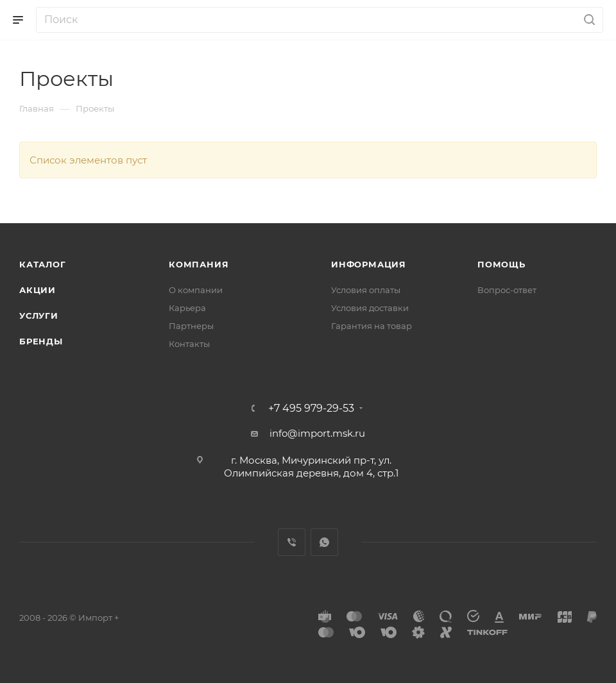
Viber (292, 542)
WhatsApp (324, 542)
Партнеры (191, 326)
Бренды (41, 341)
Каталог (43, 264)
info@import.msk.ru (317, 433)
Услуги (39, 316)
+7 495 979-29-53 (311, 409)
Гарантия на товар (372, 326)
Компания (199, 264)
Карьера (187, 308)
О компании (196, 290)
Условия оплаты (366, 290)
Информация (369, 264)
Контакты (189, 344)
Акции (38, 290)
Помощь (501, 264)
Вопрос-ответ (507, 290)
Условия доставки (370, 308)
